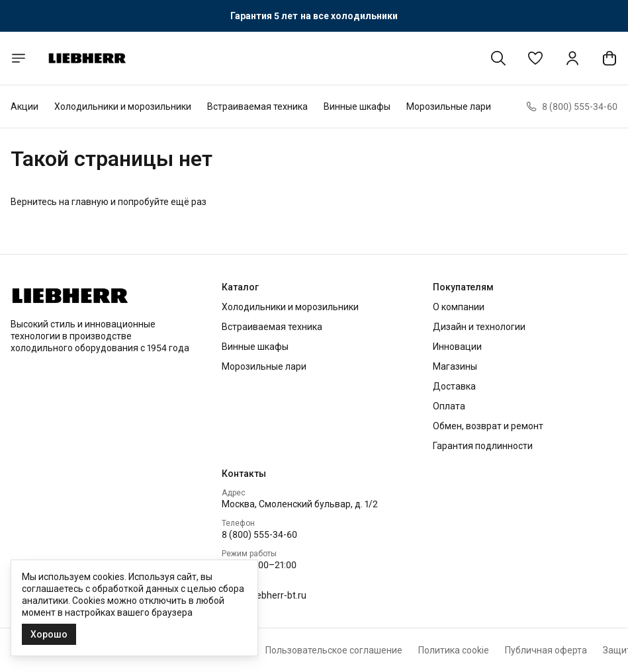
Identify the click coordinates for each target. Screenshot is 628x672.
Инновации (457, 347)
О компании (459, 307)
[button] (535, 58)
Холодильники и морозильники (123, 106)
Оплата (449, 406)
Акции (24, 106)
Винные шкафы (357, 106)
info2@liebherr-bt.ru (264, 595)
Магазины (455, 366)
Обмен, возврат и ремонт (488, 426)
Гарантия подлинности (483, 446)
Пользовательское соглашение (334, 650)
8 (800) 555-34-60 (259, 534)
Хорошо (49, 634)
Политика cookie (454, 650)
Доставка (454, 386)
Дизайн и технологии (479, 327)
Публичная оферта (546, 650)
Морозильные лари (449, 106)
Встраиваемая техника (257, 106)
